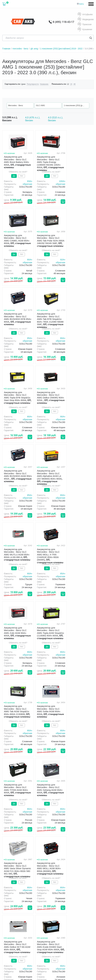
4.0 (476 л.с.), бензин (33, 119)
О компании (12, 882)
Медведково (86, 20)
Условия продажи (44, 912)
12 (68, 84)
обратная (25, 184)
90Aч (58, 338)
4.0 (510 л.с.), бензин (55, 119)
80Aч (89, 181)
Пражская (85, 25)
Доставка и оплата (33, 882)
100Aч (58, 181)
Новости (10, 886)
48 (74, 84)
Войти (82, 4)
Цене (23, 84)
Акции (65, 882)
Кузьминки (85, 30)
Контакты (24, 886)
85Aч (58, 260)
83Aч (28, 181)
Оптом (77, 882)
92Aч (28, 260)
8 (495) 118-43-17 (63, 22)
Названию (44, 84)
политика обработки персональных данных (51, 913)
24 (71, 84)
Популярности (33, 84)
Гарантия (52, 882)
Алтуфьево (85, 15)
